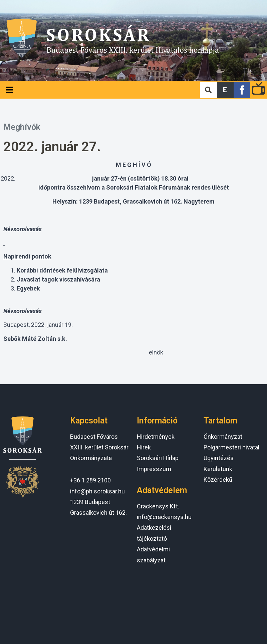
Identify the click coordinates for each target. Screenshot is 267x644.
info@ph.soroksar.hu (97, 491)
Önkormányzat (223, 437)
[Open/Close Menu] (9, 90)
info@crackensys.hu (164, 517)
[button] (225, 90)
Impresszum (154, 469)
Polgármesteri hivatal (231, 447)
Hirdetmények (156, 437)
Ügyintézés (219, 458)
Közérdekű (218, 480)
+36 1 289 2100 (90, 480)
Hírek (144, 447)
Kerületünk (218, 469)
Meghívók (22, 127)
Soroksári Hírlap (158, 458)
